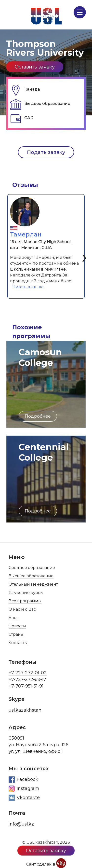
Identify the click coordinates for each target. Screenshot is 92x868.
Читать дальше (29, 287)
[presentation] (84, 256)
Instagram (24, 789)
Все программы (25, 601)
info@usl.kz (21, 824)
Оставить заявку (35, 67)
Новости (17, 626)
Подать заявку (46, 152)
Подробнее (38, 416)
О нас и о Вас (22, 609)
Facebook (23, 780)
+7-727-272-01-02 (28, 673)
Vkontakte (24, 798)
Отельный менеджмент (33, 584)
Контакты (18, 643)
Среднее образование (32, 568)
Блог (13, 618)
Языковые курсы (26, 593)
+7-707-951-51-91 (26, 686)
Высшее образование (31, 576)
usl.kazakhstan (25, 710)
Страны (16, 634)
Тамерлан (26, 234)
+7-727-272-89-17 (27, 679)
